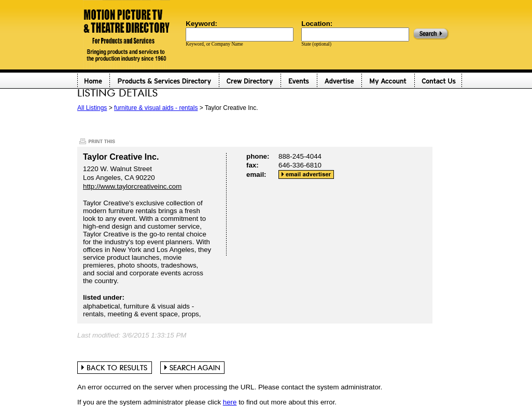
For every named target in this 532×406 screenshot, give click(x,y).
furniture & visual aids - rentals (156, 108)
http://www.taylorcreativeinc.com (132, 186)
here (230, 402)
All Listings (92, 108)
